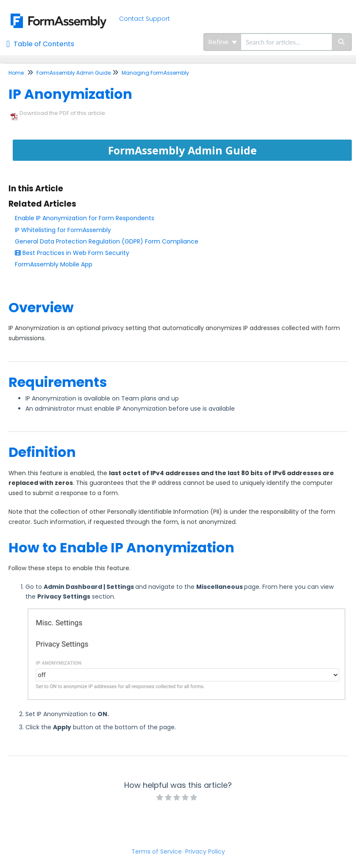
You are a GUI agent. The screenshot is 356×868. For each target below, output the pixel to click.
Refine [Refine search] (223, 42)
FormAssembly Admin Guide (74, 73)
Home (16, 73)
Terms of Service (157, 851)
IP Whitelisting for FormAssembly (63, 230)
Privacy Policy (205, 851)
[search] (286, 42)
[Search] (342, 42)
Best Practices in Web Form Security (72, 253)
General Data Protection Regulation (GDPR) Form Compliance (107, 241)
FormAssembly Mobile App (54, 264)
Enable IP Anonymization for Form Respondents (85, 218)
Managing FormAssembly (155, 73)
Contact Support (145, 19)
